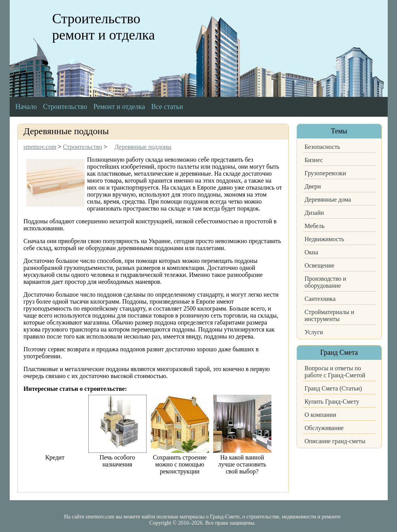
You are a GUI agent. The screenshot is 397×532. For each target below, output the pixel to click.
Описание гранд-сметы (335, 441)
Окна (312, 252)
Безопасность (323, 147)
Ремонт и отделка (119, 107)
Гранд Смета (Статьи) (333, 388)
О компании (321, 415)
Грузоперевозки (325, 173)
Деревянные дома (328, 199)
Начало (26, 107)
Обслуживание (324, 428)
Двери (313, 186)
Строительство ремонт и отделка (104, 27)
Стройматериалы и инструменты (330, 315)
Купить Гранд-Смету (332, 402)
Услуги (314, 332)
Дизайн (314, 213)
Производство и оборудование (326, 282)
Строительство (65, 107)
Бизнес (314, 160)
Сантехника (320, 299)
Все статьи (167, 107)
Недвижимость (325, 239)
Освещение (320, 265)
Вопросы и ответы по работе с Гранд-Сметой (335, 372)
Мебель (315, 226)
